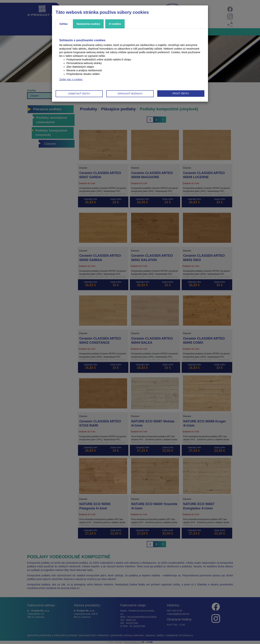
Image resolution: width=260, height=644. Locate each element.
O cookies (115, 24)
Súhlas (64, 24)
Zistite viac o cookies (71, 79)
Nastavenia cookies (88, 24)
